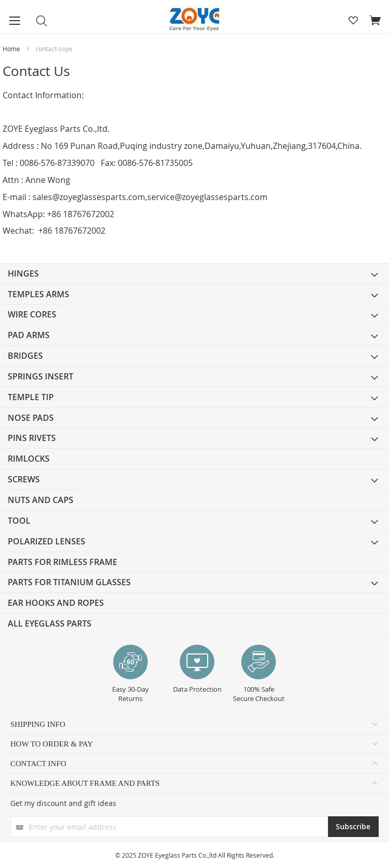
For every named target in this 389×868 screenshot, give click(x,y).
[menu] (194, 448)
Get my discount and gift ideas (63, 803)
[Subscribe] (353, 827)
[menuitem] (194, 274)
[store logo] (194, 19)
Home (12, 49)
